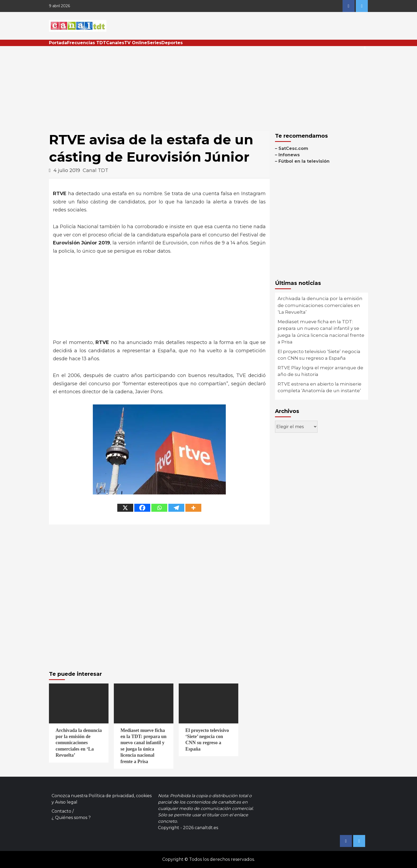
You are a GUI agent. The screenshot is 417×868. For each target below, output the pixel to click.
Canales (115, 43)
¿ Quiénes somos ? (71, 818)
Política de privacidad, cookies (120, 796)
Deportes (172, 43)
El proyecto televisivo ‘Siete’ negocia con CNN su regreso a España (319, 355)
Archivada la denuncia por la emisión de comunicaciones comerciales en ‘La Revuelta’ (320, 305)
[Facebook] (142, 508)
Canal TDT (95, 170)
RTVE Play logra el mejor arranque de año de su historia (320, 371)
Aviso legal (66, 802)
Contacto (61, 811)
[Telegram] (176, 508)
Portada (58, 43)
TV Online (136, 43)
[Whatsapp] (159, 508)
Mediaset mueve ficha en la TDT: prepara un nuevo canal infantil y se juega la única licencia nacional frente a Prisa (321, 332)
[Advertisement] (208, 86)
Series (154, 43)
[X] (125, 508)
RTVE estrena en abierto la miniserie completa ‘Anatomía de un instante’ (320, 387)
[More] (193, 508)
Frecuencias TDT (87, 43)
